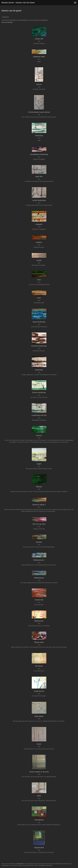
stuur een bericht (7, 22)
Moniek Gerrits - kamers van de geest (18, 3)
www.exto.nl (20, 864)
